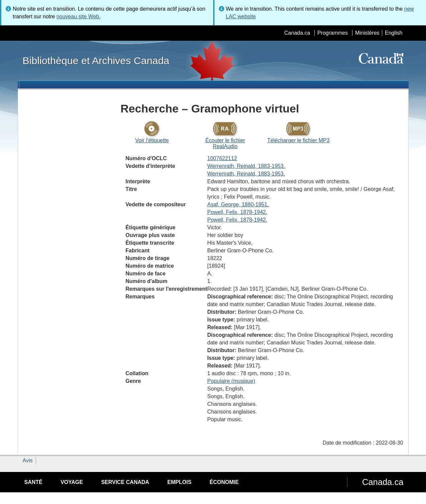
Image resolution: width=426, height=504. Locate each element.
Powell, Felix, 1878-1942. (237, 212)
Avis (28, 460)
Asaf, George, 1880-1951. (238, 204)
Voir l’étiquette (152, 140)
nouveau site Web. (79, 17)
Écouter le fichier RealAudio (225, 143)
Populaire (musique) (231, 381)
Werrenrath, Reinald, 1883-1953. (246, 166)
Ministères (367, 33)
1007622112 (222, 158)
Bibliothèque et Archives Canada (96, 60)
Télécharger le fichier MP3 (299, 140)
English (394, 33)
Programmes (333, 33)
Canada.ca (297, 33)
